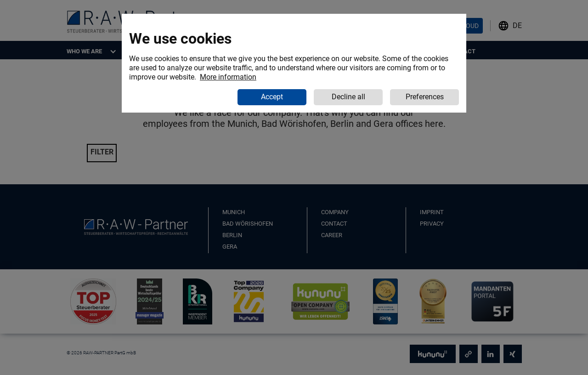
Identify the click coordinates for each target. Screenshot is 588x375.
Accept (272, 97)
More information (228, 77)
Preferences (425, 97)
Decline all (348, 97)
